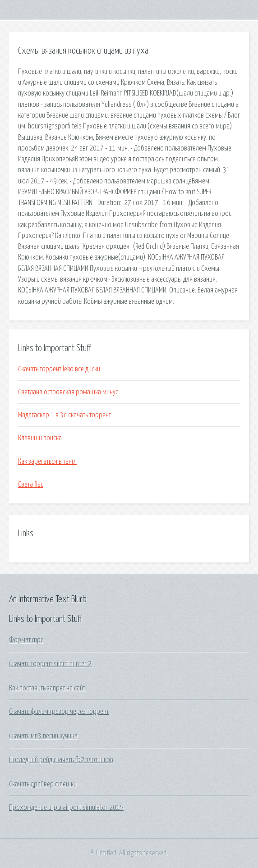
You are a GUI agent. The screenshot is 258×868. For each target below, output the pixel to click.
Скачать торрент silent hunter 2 (50, 664)
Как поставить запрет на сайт (47, 688)
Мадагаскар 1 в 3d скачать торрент (64, 415)
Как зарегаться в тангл (47, 461)
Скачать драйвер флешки (43, 784)
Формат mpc (26, 640)
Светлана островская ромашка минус (68, 392)
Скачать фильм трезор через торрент (59, 712)
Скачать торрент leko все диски (59, 369)
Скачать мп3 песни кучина (43, 736)
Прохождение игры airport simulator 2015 (66, 808)
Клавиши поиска (40, 438)
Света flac (31, 484)
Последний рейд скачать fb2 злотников (61, 760)
